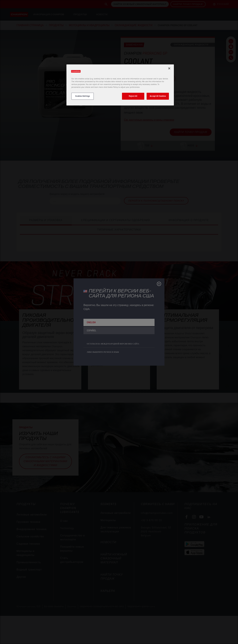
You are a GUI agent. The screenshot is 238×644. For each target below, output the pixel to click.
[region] (120, 85)
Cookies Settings (82, 96)
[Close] (169, 68)
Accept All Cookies (158, 96)
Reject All (133, 96)
